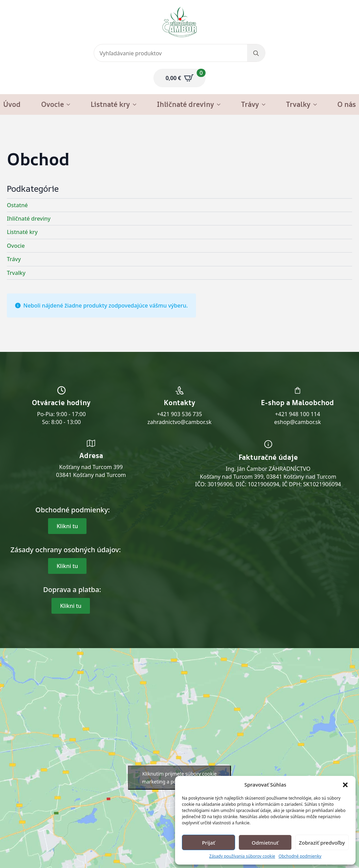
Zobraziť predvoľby (322, 843)
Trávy (250, 104)
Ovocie (53, 104)
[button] (345, 785)
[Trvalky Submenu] (317, 104)
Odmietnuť (265, 843)
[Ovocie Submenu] (70, 104)
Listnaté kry (110, 104)
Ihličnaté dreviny (186, 104)
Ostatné (17, 205)
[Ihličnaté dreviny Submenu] (221, 104)
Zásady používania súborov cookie (242, 856)
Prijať (208, 843)
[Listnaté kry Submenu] (137, 104)
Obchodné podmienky (300, 856)
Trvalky (298, 104)
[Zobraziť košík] (179, 78)
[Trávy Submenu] (266, 104)
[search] (256, 53)
